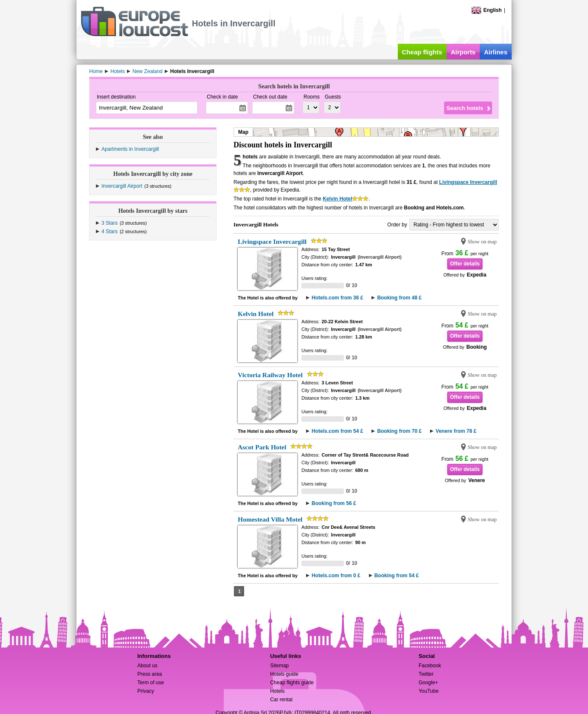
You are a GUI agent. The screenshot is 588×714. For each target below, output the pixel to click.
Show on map (482, 242)
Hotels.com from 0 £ (336, 576)
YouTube (429, 691)
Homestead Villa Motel (270, 519)
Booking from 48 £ (399, 298)
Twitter (426, 674)
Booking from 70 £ (399, 431)
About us (147, 666)
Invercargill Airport (122, 186)
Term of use (151, 683)
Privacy (145, 691)
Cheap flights (422, 52)
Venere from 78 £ (456, 431)
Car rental (281, 700)
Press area (149, 674)
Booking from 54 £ (397, 576)
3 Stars (110, 223)
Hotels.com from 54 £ (337, 431)
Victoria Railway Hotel (270, 375)
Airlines (496, 52)
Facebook (430, 666)
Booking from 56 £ (334, 503)
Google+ (428, 683)
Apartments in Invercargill (130, 149)
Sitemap (279, 666)
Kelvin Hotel (337, 199)
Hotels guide (284, 674)
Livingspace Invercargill (468, 182)
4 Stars (110, 231)
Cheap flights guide (292, 683)
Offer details (465, 264)
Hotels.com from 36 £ (337, 298)
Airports (463, 52)
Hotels (277, 691)
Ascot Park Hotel (262, 447)
